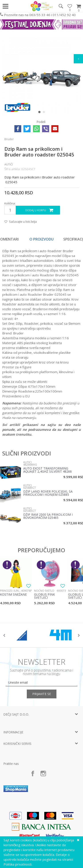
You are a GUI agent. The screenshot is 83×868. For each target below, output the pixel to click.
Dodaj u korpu (36, 210)
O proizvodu (41, 239)
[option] (41, 76)
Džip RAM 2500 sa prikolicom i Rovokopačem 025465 (48, 516)
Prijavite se (42, 694)
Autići (9, 164)
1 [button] (40, 113)
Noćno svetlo (44, 591)
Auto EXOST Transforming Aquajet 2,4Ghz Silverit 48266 (47, 470)
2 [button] (45, 113)
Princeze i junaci (11, 591)
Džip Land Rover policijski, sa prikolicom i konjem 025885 (48, 493)
